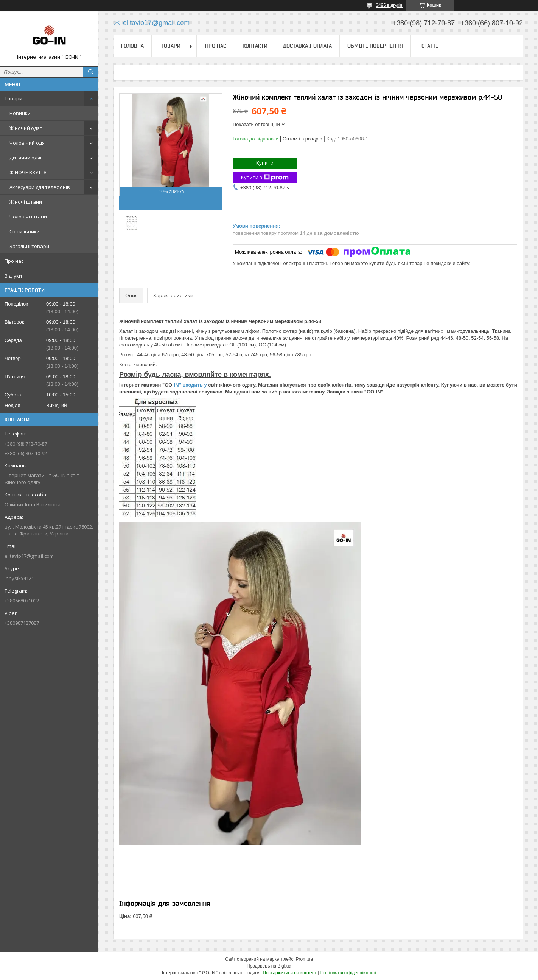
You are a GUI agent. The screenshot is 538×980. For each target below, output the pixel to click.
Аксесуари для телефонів (40, 187)
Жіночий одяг (26, 128)
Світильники (25, 231)
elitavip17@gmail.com (29, 556)
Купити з (265, 177)
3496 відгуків (389, 5)
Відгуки (13, 276)
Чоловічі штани (28, 217)
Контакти (255, 46)
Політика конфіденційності (348, 973)
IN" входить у (191, 385)
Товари (13, 98)
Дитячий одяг (26, 158)
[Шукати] (91, 72)
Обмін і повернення (375, 46)
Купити (265, 163)
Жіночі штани (26, 202)
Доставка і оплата (307, 46)
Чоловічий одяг (28, 143)
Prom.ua (304, 959)
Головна (132, 46)
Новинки (20, 113)
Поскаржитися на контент (289, 973)
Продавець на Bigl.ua (269, 966)
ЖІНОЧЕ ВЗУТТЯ (28, 172)
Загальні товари (29, 246)
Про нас (14, 261)
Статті (430, 46)
